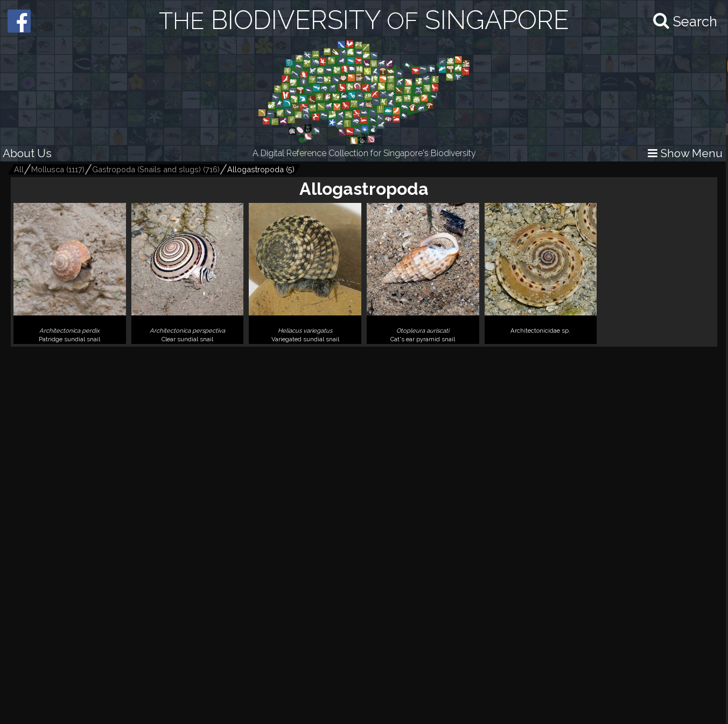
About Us (27, 153)
